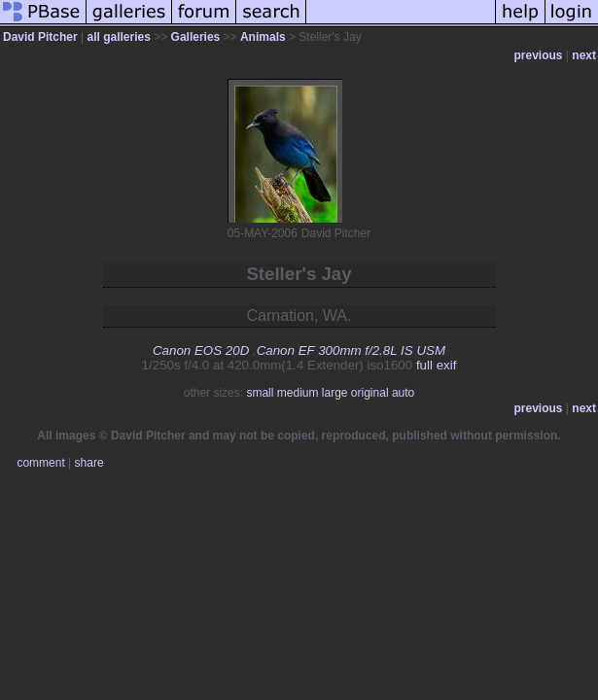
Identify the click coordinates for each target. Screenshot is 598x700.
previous (539, 55)
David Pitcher (40, 37)
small (260, 393)
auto (403, 393)
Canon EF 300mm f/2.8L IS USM (351, 350)
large (335, 393)
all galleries (119, 37)
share (89, 463)
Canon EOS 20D (201, 350)
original (370, 393)
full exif (436, 365)
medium (298, 393)
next (584, 55)
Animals (263, 37)
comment (40, 463)
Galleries (196, 37)
